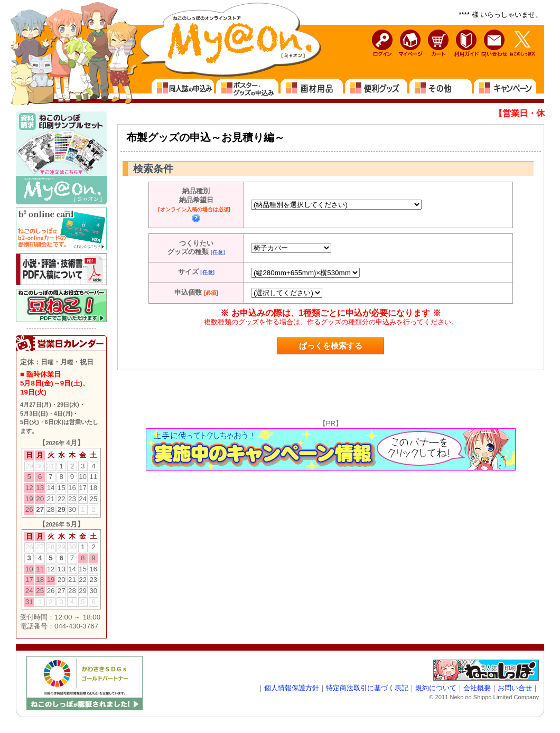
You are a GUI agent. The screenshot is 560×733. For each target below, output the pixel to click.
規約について (436, 688)
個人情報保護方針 (292, 688)
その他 (441, 89)
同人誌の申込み (183, 89)
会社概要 (477, 688)
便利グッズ (377, 89)
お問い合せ (515, 688)
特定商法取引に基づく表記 (367, 688)
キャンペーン (506, 89)
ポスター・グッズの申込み (248, 89)
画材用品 (312, 89)
